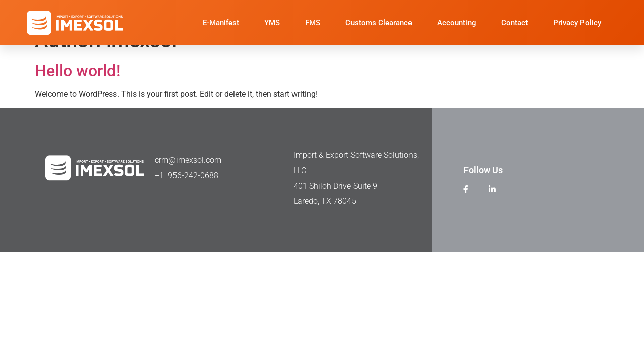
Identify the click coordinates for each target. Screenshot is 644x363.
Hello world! (77, 71)
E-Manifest (221, 23)
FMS (313, 23)
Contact (515, 23)
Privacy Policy (577, 23)
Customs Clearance (379, 23)
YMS (272, 23)
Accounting (457, 23)
